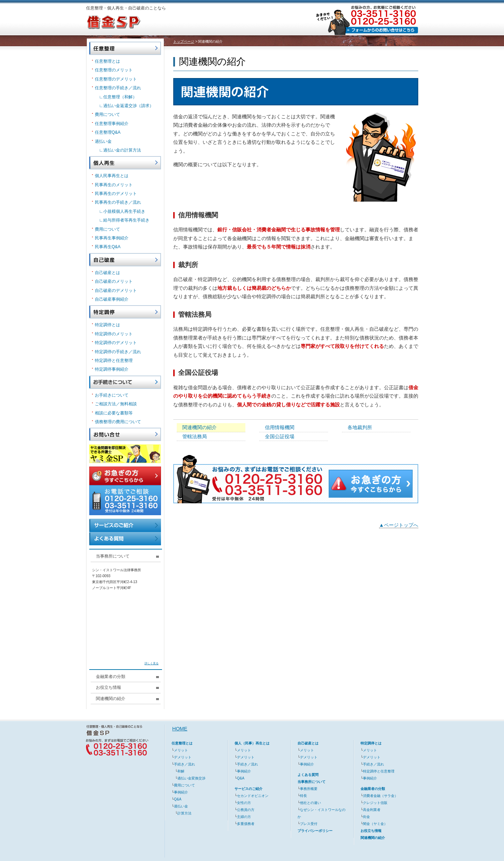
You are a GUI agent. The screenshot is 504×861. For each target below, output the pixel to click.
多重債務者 (246, 824)
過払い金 (103, 141)
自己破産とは (107, 273)
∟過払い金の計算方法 (120, 150)
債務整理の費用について (118, 422)
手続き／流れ (184, 764)
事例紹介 (181, 792)
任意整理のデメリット (116, 79)
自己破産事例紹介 (112, 299)
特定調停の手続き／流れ (118, 352)
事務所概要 (309, 789)
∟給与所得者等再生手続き (124, 220)
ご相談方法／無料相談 (116, 404)
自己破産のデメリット (116, 290)
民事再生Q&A (108, 247)
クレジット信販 (375, 803)
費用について (107, 114)
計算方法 (184, 813)
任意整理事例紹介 (112, 124)
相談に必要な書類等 (114, 413)
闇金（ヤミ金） (375, 824)
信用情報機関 (280, 427)
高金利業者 (372, 810)
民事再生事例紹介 (112, 238)
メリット (181, 750)
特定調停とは (107, 325)
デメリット (183, 757)
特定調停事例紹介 (112, 369)
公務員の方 (246, 810)
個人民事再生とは (112, 176)
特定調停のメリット (114, 334)
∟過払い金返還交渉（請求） (126, 106)
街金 (366, 817)
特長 (303, 796)
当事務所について (127, 556)
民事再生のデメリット (116, 194)
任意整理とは (107, 61)
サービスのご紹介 (248, 789)
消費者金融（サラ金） (380, 796)
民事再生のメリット (114, 185)
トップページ (184, 41)
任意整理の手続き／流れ (118, 88)
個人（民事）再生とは (252, 743)
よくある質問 (308, 775)
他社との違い (310, 803)
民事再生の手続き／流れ (118, 202)
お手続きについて (112, 395)
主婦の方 (244, 817)
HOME (180, 729)
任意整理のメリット (114, 70)
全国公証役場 (280, 436)
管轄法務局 (195, 436)
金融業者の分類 (127, 677)
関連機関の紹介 (199, 427)
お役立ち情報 (127, 687)
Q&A (178, 799)
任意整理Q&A (108, 132)
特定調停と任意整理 (114, 360)
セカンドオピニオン (253, 796)
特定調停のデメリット (116, 343)
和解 (181, 771)
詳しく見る (152, 663)
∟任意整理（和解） (118, 97)
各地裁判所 (360, 427)
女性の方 (244, 803)
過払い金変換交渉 (191, 778)
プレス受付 (309, 824)
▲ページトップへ (399, 525)
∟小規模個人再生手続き (122, 211)
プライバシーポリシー (315, 831)
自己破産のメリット (114, 281)
